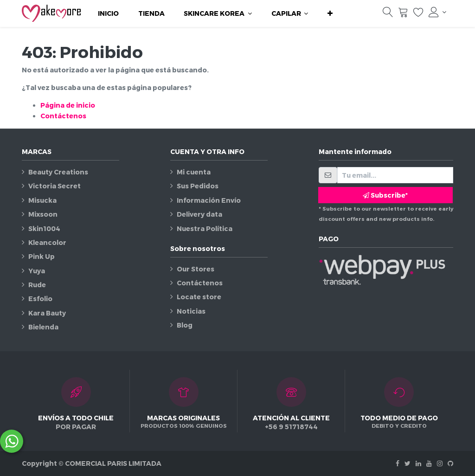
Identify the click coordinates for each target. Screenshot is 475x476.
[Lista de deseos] (418, 14)
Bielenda (43, 327)
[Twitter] (408, 463)
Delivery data (199, 214)
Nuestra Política (205, 228)
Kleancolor (47, 242)
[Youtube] (429, 463)
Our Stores (196, 269)
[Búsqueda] (388, 14)
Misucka (42, 200)
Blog (185, 325)
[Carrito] (403, 14)
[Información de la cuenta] (437, 12)
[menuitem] (108, 13)
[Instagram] (440, 463)
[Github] (450, 463)
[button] (330, 13)
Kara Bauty (47, 313)
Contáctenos (63, 116)
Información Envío (209, 200)
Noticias (191, 311)
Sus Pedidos (198, 186)
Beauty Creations (58, 172)
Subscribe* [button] (385, 195)
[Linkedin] (418, 463)
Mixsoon (43, 214)
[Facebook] (398, 463)
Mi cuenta (194, 172)
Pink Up (42, 256)
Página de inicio (68, 105)
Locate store (199, 297)
